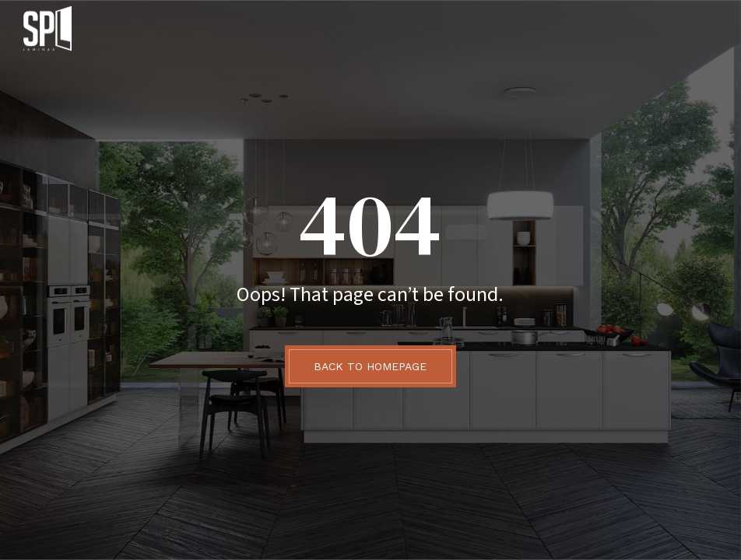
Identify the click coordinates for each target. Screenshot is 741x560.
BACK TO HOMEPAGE (370, 366)
